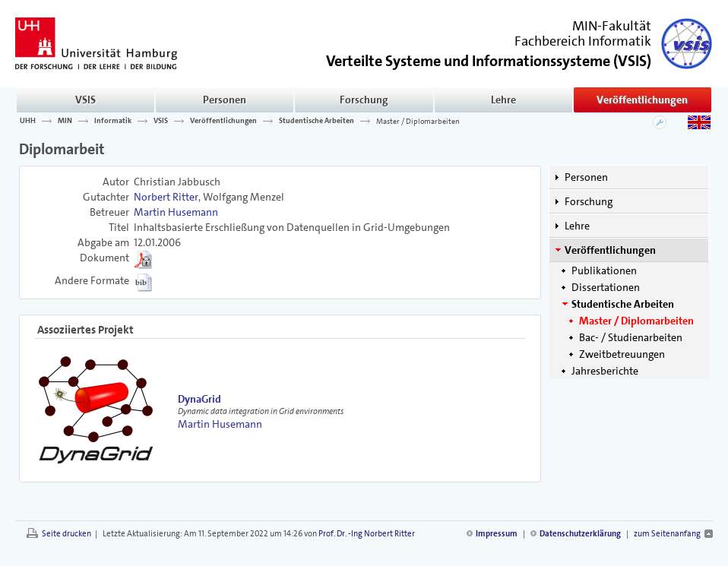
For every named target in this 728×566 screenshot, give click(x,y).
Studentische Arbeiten (317, 121)
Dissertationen (606, 287)
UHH (28, 121)
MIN (65, 121)
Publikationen (604, 270)
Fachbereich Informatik (583, 41)
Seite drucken (66, 534)
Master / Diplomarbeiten (418, 121)
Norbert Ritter (166, 197)
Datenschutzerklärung (580, 534)
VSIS (85, 100)
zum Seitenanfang (667, 534)
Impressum (497, 534)
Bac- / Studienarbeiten (631, 337)
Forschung (364, 100)
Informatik (113, 121)
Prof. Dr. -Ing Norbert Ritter (367, 534)
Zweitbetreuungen (622, 354)
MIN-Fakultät (612, 26)
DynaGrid (199, 399)
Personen (225, 100)
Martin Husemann (176, 212)
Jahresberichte (605, 371)
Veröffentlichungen (642, 100)
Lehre (503, 100)
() (489, 60)
